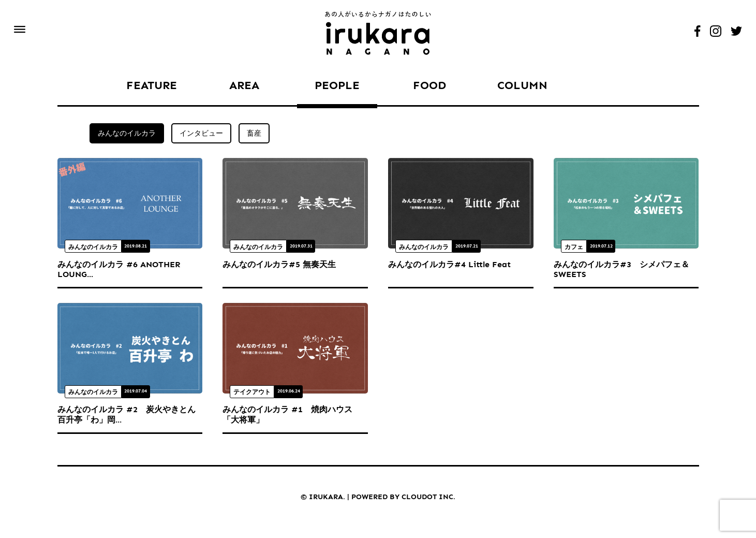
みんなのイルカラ (127, 133)
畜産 (254, 133)
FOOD (429, 85)
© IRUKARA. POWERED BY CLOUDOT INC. (378, 497)
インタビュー (201, 133)
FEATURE (152, 85)
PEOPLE (337, 85)
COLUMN (522, 85)
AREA (244, 85)
